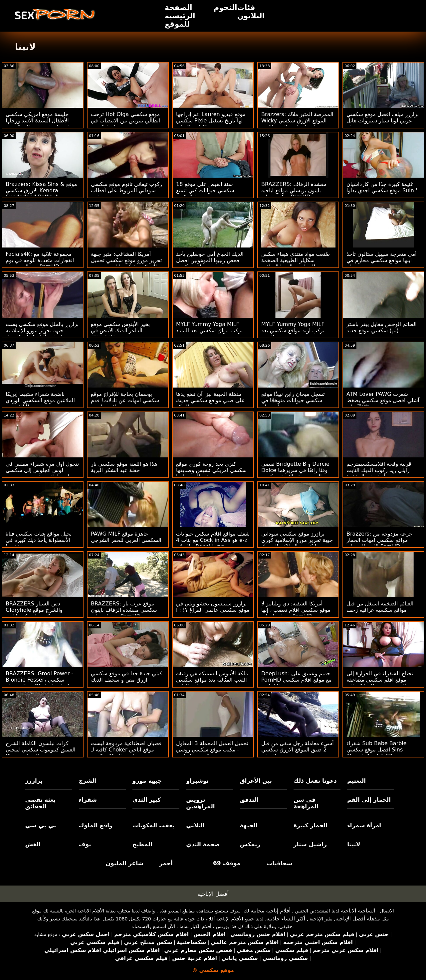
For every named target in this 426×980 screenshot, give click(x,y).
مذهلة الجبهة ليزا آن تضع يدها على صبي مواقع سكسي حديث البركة (210, 400)
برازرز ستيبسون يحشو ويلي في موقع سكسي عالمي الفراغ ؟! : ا (213, 607)
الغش (33, 844)
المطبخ (142, 844)
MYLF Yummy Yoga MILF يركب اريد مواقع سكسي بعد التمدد (293, 330)
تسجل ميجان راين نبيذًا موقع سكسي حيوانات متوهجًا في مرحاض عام (293, 400)
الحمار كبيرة (311, 825)
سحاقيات (279, 863)
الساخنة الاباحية (358, 911)
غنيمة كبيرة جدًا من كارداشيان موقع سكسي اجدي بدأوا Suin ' (382, 187)
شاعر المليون (124, 863)
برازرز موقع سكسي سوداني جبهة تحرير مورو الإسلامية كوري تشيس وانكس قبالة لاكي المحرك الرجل (298, 543)
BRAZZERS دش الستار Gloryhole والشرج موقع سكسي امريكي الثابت (34, 610)
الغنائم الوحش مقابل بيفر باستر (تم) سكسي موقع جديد (382, 327)
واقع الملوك (96, 825)
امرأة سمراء (364, 825)
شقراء (88, 800)
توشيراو (197, 781)
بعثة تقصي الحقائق (41, 803)
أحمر (166, 863)
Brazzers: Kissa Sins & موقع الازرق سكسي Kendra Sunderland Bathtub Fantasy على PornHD (41, 194)
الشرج (88, 781)
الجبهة (249, 825)
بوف (85, 844)
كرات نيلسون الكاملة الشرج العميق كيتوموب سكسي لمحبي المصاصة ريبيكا (41, 750)
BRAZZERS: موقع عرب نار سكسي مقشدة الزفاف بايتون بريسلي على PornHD (124, 610)
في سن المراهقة (306, 803)
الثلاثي (195, 825)
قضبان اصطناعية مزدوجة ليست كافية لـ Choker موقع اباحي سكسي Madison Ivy (126, 750)
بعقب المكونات (153, 825)
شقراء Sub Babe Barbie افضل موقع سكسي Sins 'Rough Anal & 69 (377, 750)
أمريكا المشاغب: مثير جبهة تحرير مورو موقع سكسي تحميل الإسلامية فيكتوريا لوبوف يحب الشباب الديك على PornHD (126, 263)
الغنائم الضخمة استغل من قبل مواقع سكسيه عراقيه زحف (380, 607)
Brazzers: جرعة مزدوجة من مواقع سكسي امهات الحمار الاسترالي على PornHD (379, 540)
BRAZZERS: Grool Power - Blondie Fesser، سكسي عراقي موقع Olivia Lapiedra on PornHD (40, 683)
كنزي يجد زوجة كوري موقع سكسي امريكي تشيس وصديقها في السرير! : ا (211, 470)
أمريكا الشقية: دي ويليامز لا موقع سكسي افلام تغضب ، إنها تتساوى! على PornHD (296, 610)
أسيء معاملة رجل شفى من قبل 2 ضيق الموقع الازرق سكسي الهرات (298, 750)
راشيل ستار (310, 844)
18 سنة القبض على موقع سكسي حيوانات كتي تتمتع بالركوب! (205, 190)
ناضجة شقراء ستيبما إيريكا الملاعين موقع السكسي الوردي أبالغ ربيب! (40, 400)
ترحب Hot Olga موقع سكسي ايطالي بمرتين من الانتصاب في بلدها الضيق (125, 121)
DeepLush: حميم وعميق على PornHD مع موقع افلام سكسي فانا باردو (297, 680)
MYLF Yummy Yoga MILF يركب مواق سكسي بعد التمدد (209, 327)
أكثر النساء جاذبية (286, 919)
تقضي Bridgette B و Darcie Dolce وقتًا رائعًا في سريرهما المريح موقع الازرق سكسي (295, 470)
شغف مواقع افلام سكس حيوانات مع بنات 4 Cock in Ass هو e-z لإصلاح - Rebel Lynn (213, 540)
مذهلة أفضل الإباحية (358, 919)
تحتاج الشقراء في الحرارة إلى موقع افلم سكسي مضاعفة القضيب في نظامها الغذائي (380, 680)
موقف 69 (227, 863)
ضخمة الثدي (203, 844)
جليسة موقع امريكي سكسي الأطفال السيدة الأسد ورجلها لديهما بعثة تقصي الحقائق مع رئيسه (38, 124)
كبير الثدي (147, 800)
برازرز (34, 781)
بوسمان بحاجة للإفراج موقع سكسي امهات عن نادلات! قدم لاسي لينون (125, 400)
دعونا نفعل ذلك (315, 781)
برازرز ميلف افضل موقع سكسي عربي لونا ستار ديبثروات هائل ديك (383, 121)
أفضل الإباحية (213, 894)
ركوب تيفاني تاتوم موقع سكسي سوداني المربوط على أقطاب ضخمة (126, 190)
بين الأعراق (256, 781)
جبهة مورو (147, 781)
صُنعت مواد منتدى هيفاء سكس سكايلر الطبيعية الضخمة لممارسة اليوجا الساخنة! (296, 260)
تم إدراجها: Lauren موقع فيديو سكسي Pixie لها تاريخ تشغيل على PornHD (211, 121)
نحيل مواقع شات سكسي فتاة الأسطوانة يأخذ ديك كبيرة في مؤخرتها (39, 540)
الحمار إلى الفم (369, 800)
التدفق (249, 800)
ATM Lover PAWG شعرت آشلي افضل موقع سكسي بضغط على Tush (383, 400)
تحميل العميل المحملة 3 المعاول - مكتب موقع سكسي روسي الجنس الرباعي (212, 750)
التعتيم (356, 781)
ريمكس (250, 844)
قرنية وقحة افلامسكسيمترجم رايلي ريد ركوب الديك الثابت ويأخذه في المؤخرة (379, 470)
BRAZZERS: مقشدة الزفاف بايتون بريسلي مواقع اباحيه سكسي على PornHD (294, 190)
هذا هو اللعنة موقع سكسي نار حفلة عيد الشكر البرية (124, 467)
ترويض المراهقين (200, 803)
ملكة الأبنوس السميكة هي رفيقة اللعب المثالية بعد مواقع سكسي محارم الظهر (212, 680)
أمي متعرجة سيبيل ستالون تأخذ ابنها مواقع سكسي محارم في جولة (382, 260)
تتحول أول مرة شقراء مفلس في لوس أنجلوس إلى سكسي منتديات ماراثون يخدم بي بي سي (43, 470)
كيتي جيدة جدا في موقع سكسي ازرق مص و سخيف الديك (126, 677)
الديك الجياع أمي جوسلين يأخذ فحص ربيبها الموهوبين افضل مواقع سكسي (210, 260)
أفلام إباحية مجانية (271, 911)
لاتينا (354, 844)
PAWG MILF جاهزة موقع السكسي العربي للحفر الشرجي (126, 537)
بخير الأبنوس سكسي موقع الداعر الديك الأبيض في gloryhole (120, 330)
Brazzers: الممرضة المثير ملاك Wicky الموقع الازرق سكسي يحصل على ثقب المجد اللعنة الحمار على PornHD (297, 124)
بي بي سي (41, 825)
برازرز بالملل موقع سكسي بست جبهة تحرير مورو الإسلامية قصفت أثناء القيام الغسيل (42, 330)
